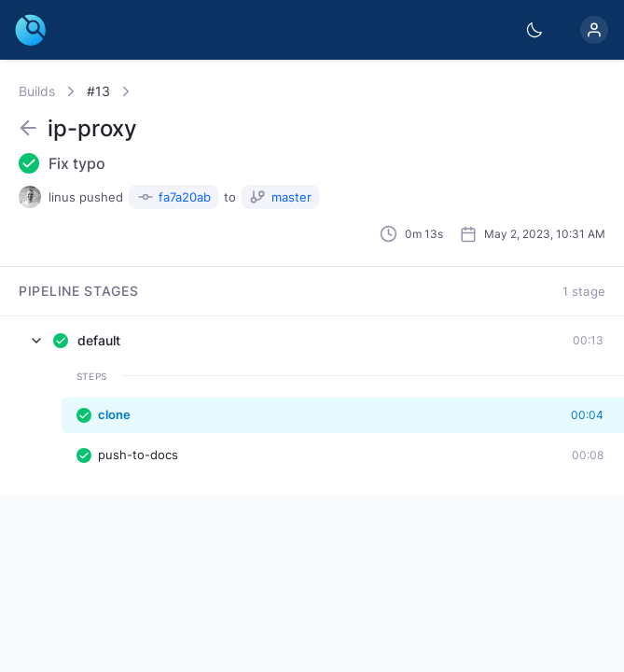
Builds (37, 91)
